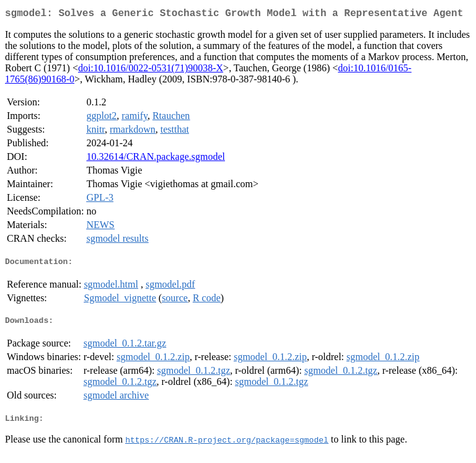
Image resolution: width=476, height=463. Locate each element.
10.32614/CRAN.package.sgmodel (156, 159)
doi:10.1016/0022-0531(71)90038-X (151, 70)
